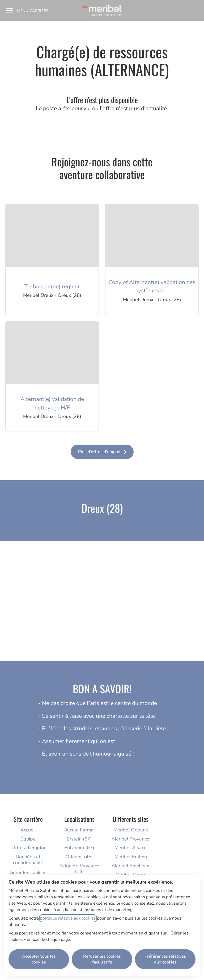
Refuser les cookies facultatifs (102, 959)
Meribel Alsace (131, 848)
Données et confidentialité (28, 860)
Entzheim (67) (79, 848)
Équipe (28, 839)
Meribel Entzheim (131, 866)
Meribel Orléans (131, 830)
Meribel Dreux (131, 875)
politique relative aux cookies (68, 918)
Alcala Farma (79, 830)
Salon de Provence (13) (79, 869)
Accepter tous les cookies (39, 959)
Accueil (28, 830)
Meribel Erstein (131, 857)
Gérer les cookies (28, 872)
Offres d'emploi (28, 848)
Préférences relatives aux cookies (165, 959)
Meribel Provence (131, 839)
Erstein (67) (79, 839)
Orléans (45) (79, 857)
